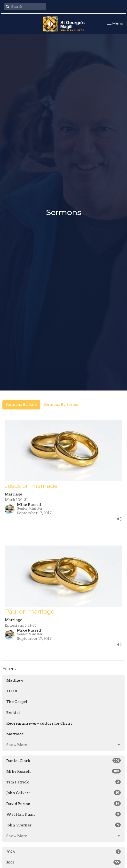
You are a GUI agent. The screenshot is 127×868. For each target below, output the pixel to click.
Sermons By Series (61, 405)
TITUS (12, 691)
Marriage (15, 734)
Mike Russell (63, 771)
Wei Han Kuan (63, 814)
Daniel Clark (63, 761)
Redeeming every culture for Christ (39, 723)
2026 (63, 852)
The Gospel (17, 702)
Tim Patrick (63, 782)
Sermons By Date (21, 405)
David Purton (63, 804)
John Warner (63, 825)
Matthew (15, 680)
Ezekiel (13, 713)
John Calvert (63, 793)
